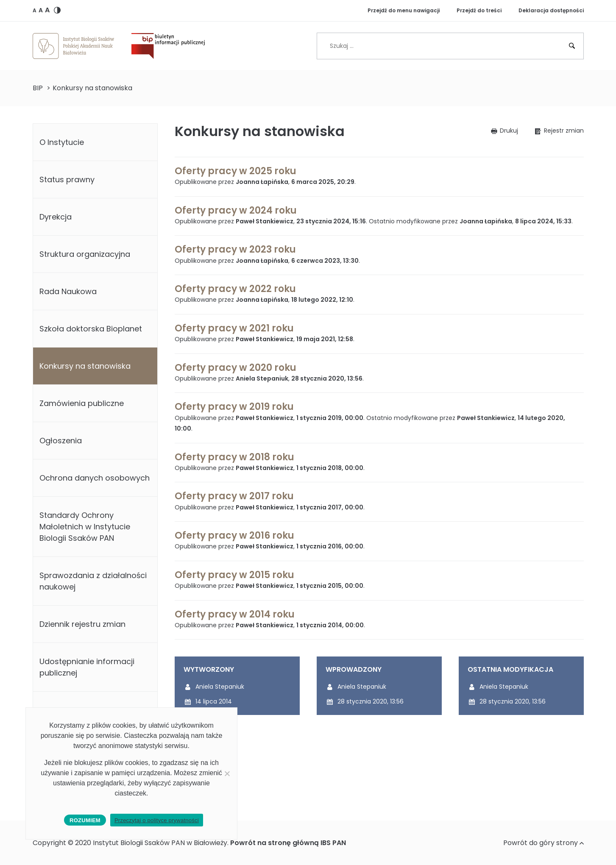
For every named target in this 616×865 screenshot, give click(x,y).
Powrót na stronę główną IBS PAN (288, 843)
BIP (38, 88)
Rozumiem (85, 820)
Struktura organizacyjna (85, 254)
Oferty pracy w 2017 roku (234, 496)
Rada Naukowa (68, 291)
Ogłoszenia (61, 441)
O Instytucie (62, 142)
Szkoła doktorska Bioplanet (91, 329)
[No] (227, 773)
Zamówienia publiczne (82, 403)
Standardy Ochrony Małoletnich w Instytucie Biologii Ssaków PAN (85, 527)
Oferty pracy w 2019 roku (234, 407)
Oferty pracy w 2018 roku (234, 457)
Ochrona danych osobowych (95, 478)
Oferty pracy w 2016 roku (234, 535)
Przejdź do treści (479, 10)
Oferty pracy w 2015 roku (234, 575)
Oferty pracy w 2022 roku (235, 289)
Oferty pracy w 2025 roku (236, 171)
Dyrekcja (56, 217)
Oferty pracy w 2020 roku (236, 368)
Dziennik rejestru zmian (82, 624)
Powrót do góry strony (544, 843)
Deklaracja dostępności (551, 10)
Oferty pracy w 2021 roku (234, 328)
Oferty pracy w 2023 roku (235, 249)
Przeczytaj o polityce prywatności (157, 820)
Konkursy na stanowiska (85, 366)
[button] (35, 10)
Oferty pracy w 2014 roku (235, 614)
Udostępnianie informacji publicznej (87, 667)
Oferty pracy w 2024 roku (236, 210)
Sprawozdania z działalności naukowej (93, 581)
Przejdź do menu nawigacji (404, 10)
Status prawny (67, 179)
